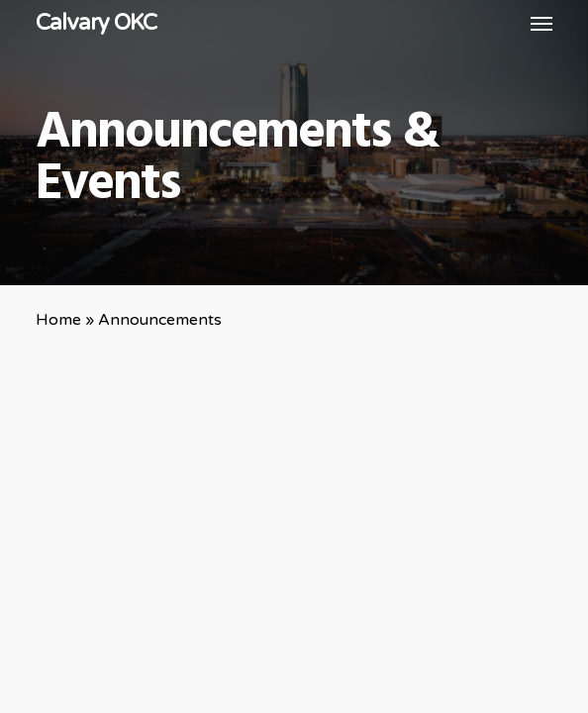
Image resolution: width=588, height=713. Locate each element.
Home (58, 320)
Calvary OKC (96, 23)
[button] (541, 23)
